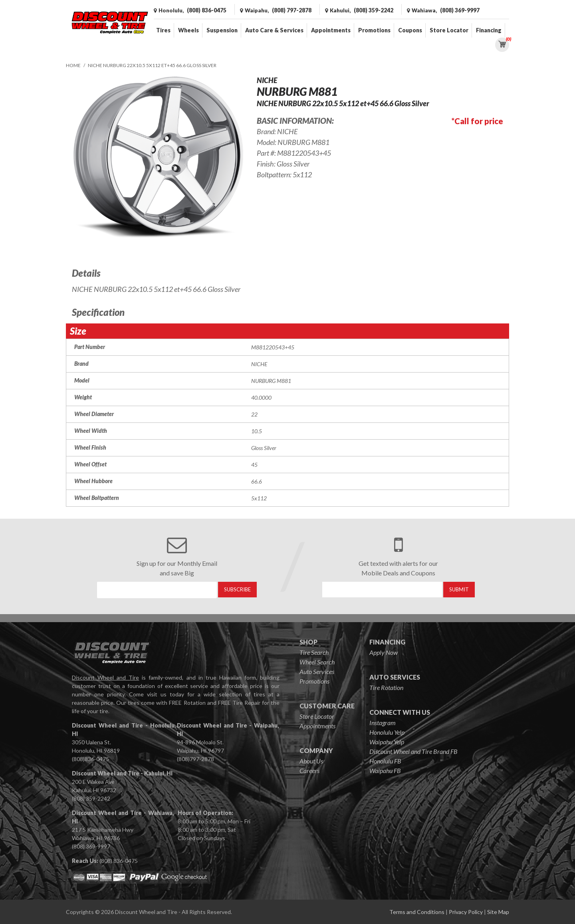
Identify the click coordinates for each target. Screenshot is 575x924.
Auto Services (317, 671)
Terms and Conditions (417, 912)
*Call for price (477, 121)
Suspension (222, 30)
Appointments (331, 30)
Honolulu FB (385, 761)
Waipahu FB (385, 770)
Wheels (188, 30)
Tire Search (314, 652)
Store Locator (449, 30)
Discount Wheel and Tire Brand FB (413, 751)
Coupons (410, 30)
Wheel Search (317, 662)
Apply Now (384, 652)
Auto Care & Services (274, 30)
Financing (489, 30)
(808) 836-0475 (119, 861)
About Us (311, 761)
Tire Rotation (386, 687)
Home (73, 65)
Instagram (383, 723)
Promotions (374, 30)
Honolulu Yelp (387, 732)
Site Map (498, 912)
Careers (309, 770)
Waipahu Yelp (387, 742)
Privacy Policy (466, 912)
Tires (163, 30)
